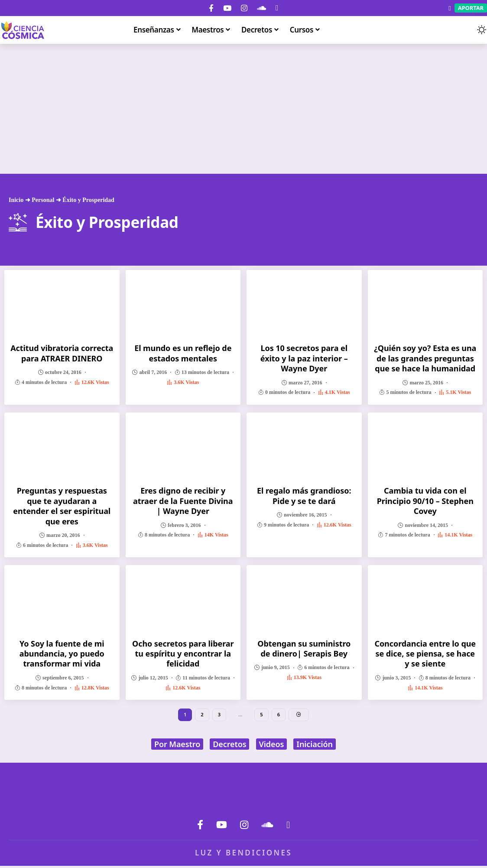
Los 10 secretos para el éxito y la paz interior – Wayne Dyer (304, 358)
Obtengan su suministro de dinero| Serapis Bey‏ (304, 649)
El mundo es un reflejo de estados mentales (183, 353)
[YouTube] (227, 8)
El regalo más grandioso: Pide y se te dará (304, 496)
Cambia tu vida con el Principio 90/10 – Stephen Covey (425, 501)
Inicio (16, 200)
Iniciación (315, 746)
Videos (272, 746)
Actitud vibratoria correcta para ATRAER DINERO (62, 353)
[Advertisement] (243, 109)
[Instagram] (244, 8)
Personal (43, 200)
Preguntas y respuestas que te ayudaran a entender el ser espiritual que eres (62, 506)
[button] (464, 30)
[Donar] (277, 8)
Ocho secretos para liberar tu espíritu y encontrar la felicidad (183, 654)
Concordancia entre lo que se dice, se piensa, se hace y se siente (425, 654)
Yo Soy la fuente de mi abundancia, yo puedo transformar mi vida (62, 654)
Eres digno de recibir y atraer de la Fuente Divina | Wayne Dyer (183, 501)
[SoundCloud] (261, 8)
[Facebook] (211, 8)
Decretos (229, 746)
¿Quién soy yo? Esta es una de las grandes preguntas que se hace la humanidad (425, 358)
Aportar (471, 8)
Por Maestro (177, 746)
